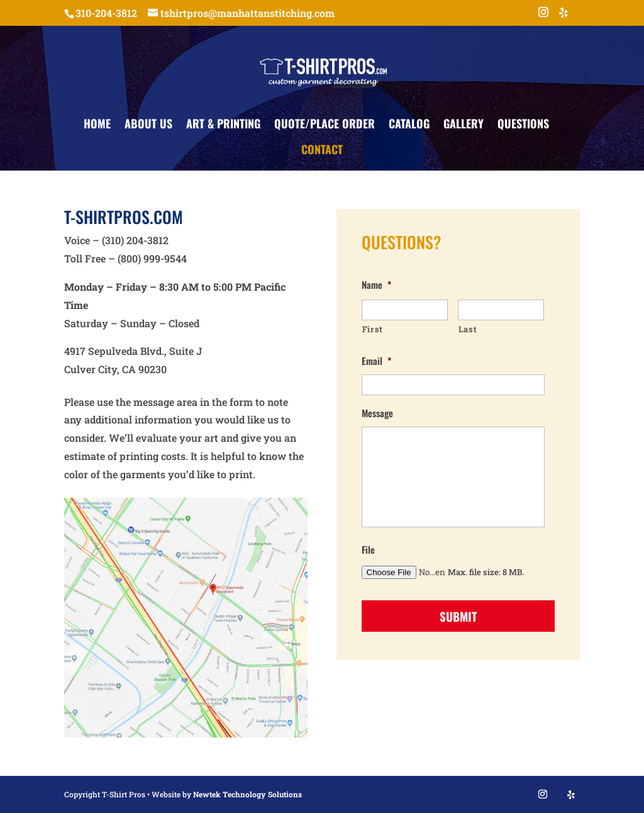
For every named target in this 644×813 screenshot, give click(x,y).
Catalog (409, 125)
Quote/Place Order (325, 125)
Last (468, 329)
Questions (523, 125)
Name (376, 285)
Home (97, 125)
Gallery (464, 125)
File (368, 550)
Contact (322, 151)
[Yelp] (563, 16)
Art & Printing (223, 125)
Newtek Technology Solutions (247, 794)
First (373, 329)
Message (377, 413)
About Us (148, 125)
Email (376, 361)
